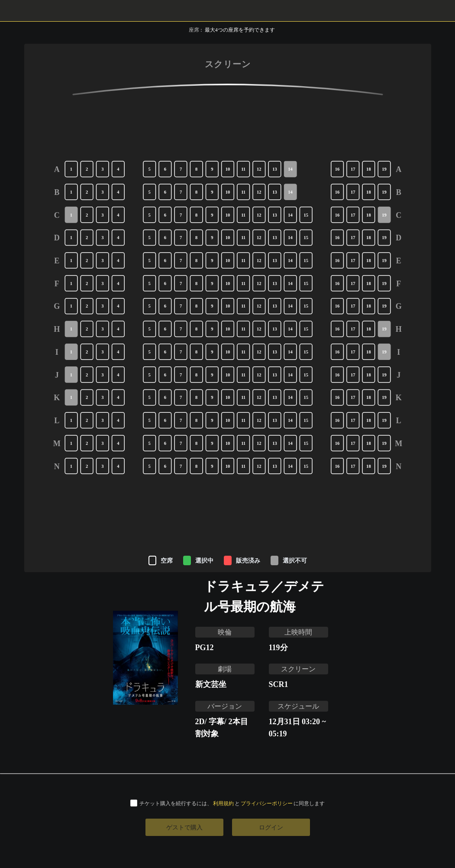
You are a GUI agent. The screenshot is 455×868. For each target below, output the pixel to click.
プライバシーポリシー (267, 803)
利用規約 (223, 803)
